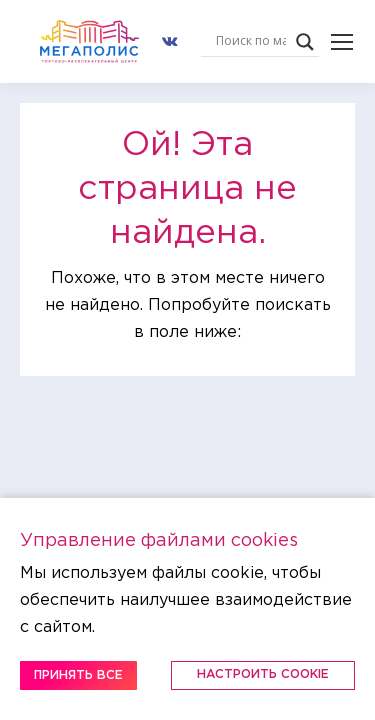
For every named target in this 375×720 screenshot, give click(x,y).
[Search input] (251, 42)
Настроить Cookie (263, 674)
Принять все (78, 675)
